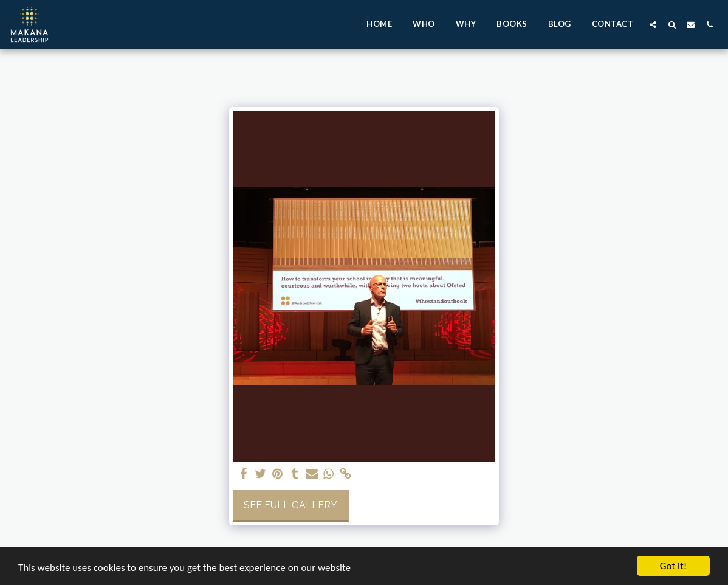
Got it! (673, 566)
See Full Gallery (290, 505)
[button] (653, 24)
